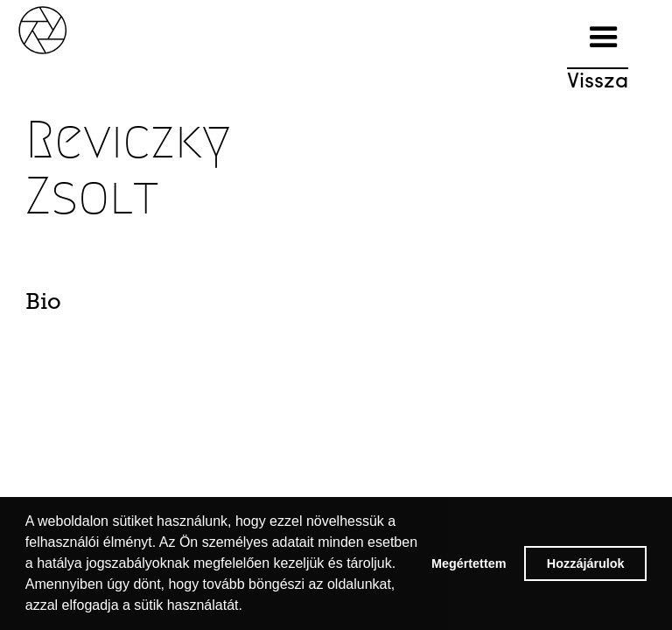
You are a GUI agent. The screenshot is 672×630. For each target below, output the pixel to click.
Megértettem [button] (469, 563)
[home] (61, 28)
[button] (604, 38)
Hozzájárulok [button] (586, 563)
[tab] (73, 306)
